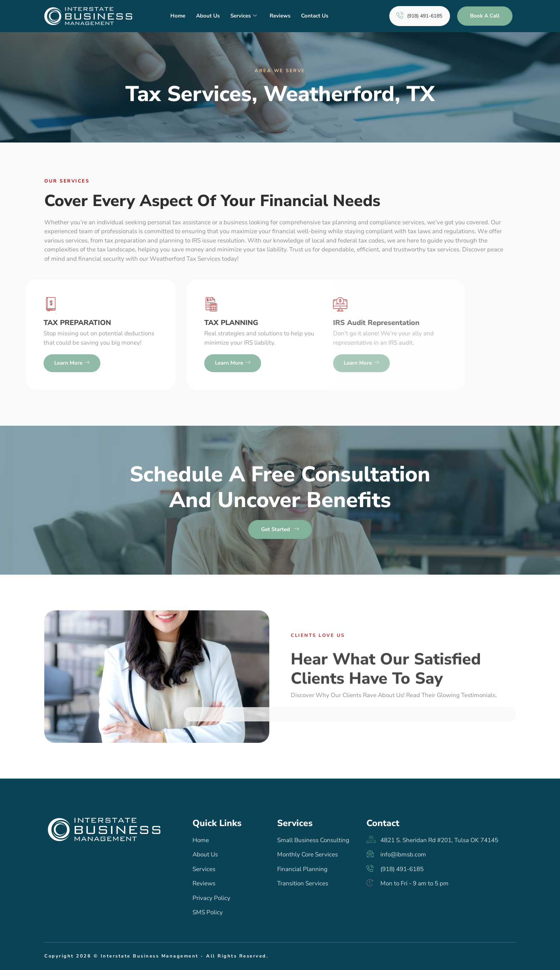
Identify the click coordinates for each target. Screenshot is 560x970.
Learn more (107, 363)
